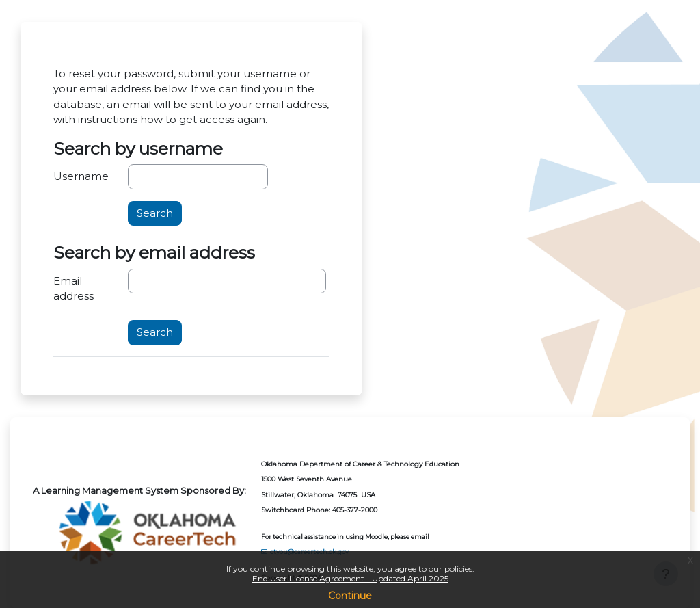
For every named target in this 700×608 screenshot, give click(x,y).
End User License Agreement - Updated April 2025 (350, 578)
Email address (73, 289)
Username (81, 176)
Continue (350, 596)
